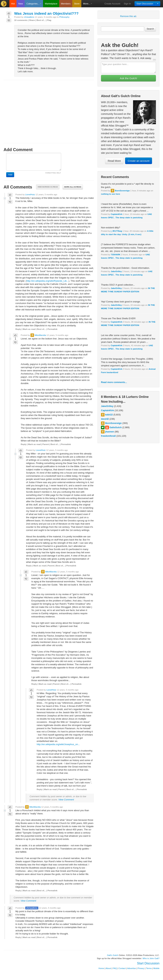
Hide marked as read (48, 187)
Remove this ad (128, 16)
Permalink (52, 329)
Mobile (156, 968)
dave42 (105, 419)
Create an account (139, 161)
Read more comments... (114, 382)
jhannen (110, 432)
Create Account (112, 4)
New (21, 4)
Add (10, 175)
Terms (149, 968)
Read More (114, 161)
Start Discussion (145, 4)
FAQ (115, 968)
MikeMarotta (40, 335)
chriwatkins (29, 17)
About (108, 968)
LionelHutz (30, 194)
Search (150, 29)
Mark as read (29, 329)
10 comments (21, 20)
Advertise (132, 968)
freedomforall (108, 436)
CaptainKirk (117, 214)
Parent (46, 444)
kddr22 (109, 415)
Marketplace (51, 4)
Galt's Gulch (113, 955)
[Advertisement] (49, 108)
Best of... (41, 20)
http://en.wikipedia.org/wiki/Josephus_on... (58, 744)
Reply (18, 329)
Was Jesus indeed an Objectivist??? (46, 13)
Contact (122, 968)
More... (88, 4)
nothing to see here (111, 194)
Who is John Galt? (151, 958)
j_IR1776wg (116, 231)
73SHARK (116, 254)
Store (77, 4)
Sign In (127, 4)
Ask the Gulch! (128, 78)
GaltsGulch (115, 427)
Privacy (141, 968)
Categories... (34, 4)
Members (66, 4)
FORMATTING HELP (53, 173)
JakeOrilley (116, 271)
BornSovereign (122, 191)
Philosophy (64, 17)
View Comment (66, 800)
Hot (13, 4)
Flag (49, 20)
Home (101, 968)
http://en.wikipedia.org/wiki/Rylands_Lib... (47, 281)
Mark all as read (73, 187)
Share (32, 20)
